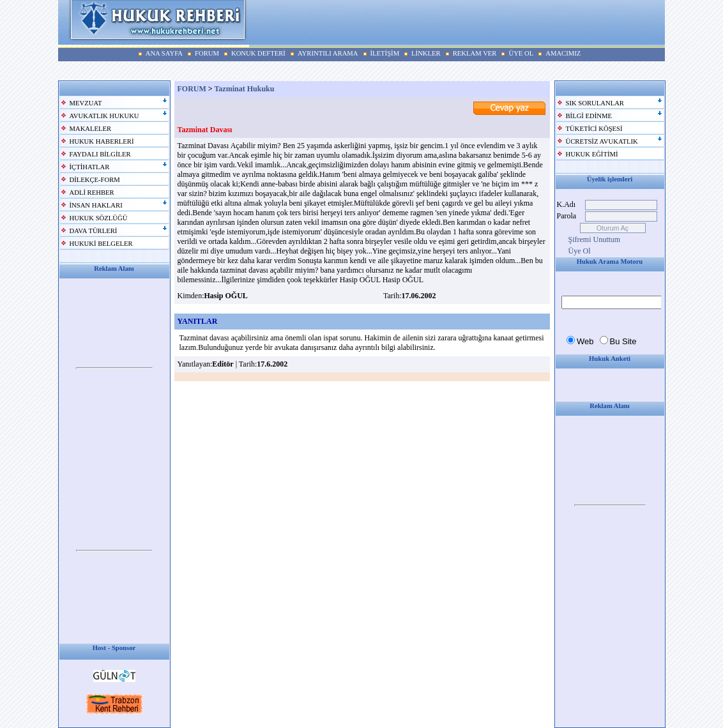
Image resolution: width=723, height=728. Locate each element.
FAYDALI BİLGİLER (100, 154)
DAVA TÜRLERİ (94, 231)
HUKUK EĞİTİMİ (592, 154)
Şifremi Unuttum (595, 239)
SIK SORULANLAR (595, 103)
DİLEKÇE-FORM (95, 180)
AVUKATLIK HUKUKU (104, 116)
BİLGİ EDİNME (589, 116)
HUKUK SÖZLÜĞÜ (99, 218)
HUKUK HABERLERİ (102, 141)
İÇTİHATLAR (90, 167)
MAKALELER (91, 129)
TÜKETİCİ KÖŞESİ (594, 129)
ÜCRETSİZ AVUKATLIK (602, 141)
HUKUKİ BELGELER (101, 244)
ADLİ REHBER (92, 193)
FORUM (192, 89)
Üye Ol (580, 251)
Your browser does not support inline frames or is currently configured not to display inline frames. (114, 368)
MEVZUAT (86, 103)
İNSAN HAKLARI (96, 205)
